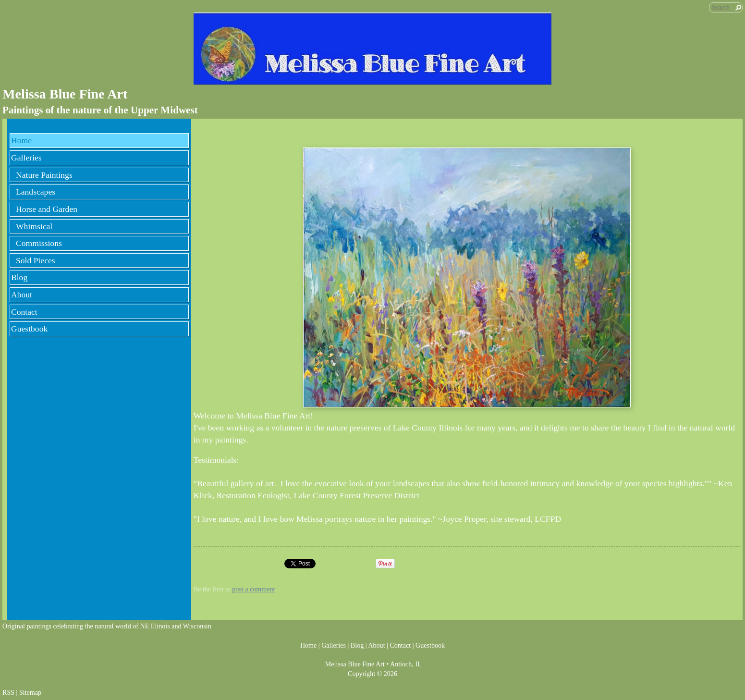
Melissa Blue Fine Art (65, 94)
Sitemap (30, 692)
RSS (8, 692)
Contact (24, 312)
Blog (19, 277)
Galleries (26, 158)
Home (21, 140)
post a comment (253, 589)
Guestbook (29, 329)
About (22, 295)
